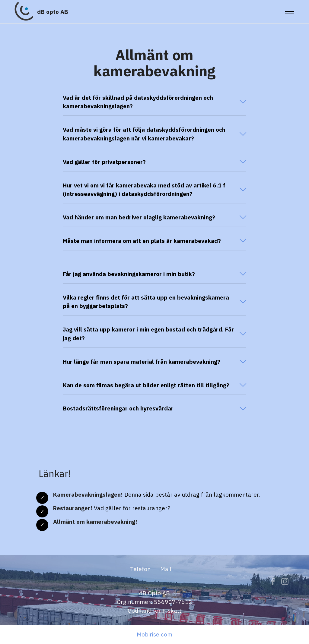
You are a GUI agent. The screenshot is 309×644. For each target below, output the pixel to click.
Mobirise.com (154, 634)
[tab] (154, 102)
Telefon (140, 588)
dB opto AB (53, 12)
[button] (154, 102)
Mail (166, 588)
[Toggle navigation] (290, 11)
